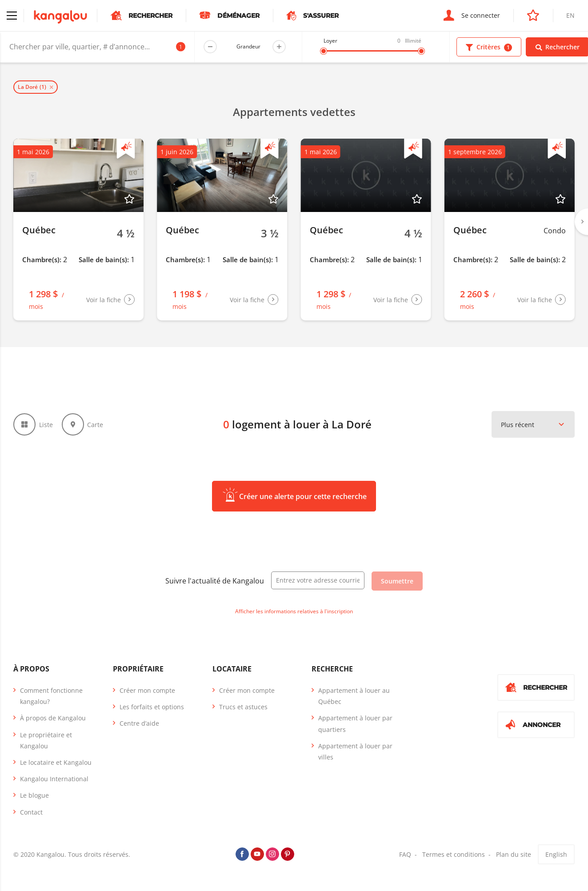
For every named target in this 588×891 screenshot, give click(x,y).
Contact (31, 812)
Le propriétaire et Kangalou (46, 740)
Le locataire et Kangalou (56, 762)
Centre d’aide (139, 723)
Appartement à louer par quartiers (355, 723)
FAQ (405, 854)
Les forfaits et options (152, 707)
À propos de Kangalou (53, 718)
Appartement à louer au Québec (354, 696)
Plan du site (514, 854)
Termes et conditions (454, 854)
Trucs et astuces (243, 707)
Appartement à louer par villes (355, 751)
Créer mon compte (147, 690)
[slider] (324, 51)
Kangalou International (54, 779)
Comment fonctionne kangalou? (51, 696)
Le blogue (34, 795)
